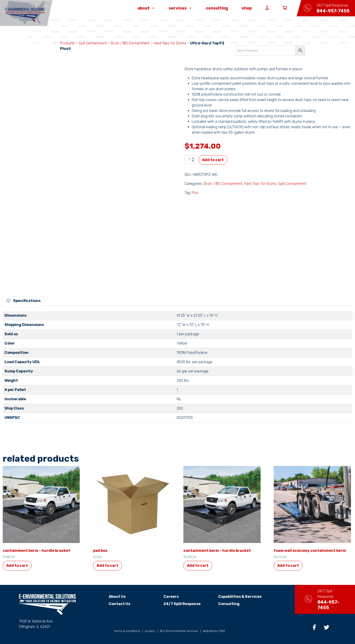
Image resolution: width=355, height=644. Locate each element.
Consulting (217, 8)
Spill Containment (93, 43)
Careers (167, 597)
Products (67, 43)
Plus (195, 193)
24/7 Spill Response (178, 604)
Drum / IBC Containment (130, 43)
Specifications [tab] (24, 301)
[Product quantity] (191, 159)
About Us (113, 597)
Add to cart (213, 160)
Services (180, 8)
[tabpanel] (177, 369)
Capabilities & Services (236, 597)
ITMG (222, 631)
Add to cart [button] (17, 566)
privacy (150, 631)
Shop (247, 8)
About (146, 8)
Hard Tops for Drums (170, 43)
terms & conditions (127, 631)
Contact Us (116, 604)
